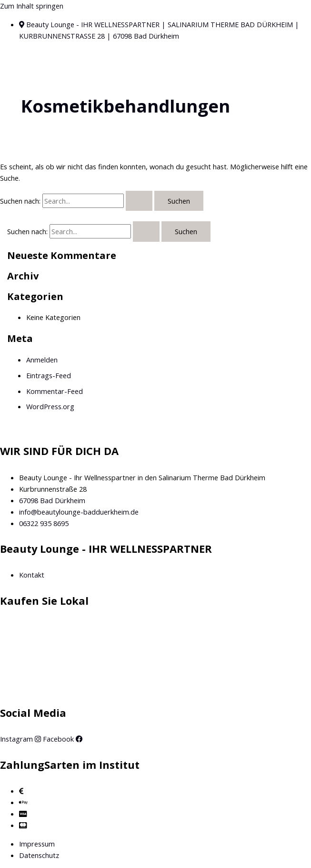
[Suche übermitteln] (139, 201)
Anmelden (42, 360)
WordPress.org (50, 406)
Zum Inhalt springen (32, 6)
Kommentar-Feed (55, 391)
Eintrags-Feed (49, 375)
